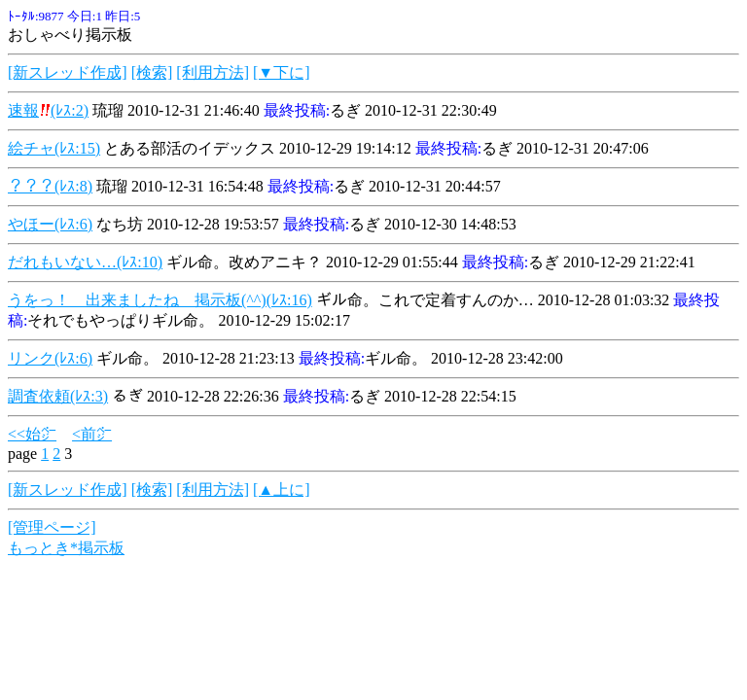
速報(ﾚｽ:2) (48, 110)
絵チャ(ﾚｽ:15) (54, 148)
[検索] (152, 72)
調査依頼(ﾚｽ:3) (58, 396)
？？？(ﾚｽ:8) (50, 186)
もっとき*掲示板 (66, 548)
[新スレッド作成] (68, 72)
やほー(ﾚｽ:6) (50, 224)
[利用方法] (213, 72)
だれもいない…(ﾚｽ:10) (85, 262)
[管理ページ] (52, 527)
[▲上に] (282, 490)
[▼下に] (282, 72)
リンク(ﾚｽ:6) (50, 358)
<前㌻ (92, 434)
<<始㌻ (32, 434)
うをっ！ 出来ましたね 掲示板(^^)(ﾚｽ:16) (160, 300)
